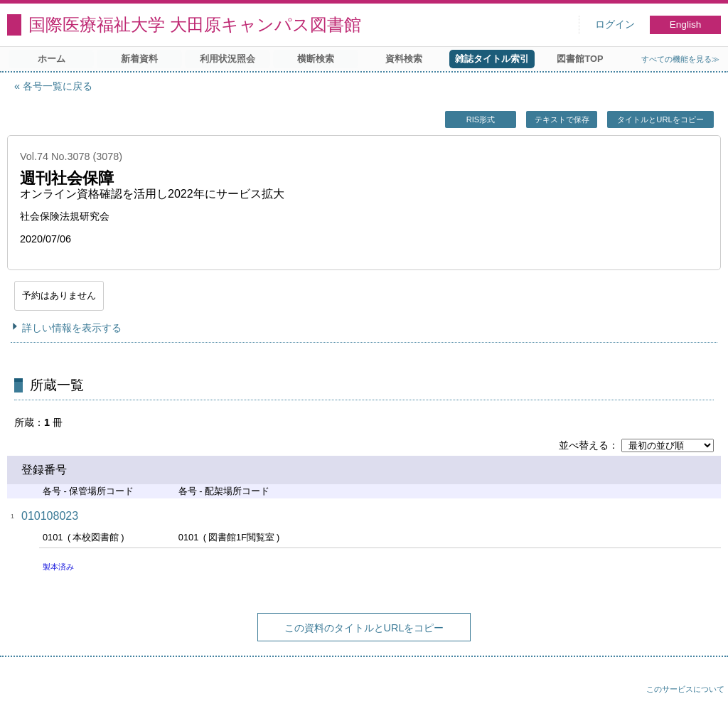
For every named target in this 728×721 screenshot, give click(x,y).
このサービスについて (685, 689)
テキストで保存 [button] (562, 119)
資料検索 (404, 59)
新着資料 (139, 59)
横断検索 (316, 59)
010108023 (50, 516)
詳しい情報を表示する (72, 328)
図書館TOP (580, 59)
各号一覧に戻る (58, 86)
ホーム (52, 59)
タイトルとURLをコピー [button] (660, 119)
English (686, 25)
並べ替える (584, 445)
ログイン (615, 25)
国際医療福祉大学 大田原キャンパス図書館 (195, 25)
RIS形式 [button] (481, 119)
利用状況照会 (227, 59)
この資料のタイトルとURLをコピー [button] (364, 628)
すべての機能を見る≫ (680, 59)
